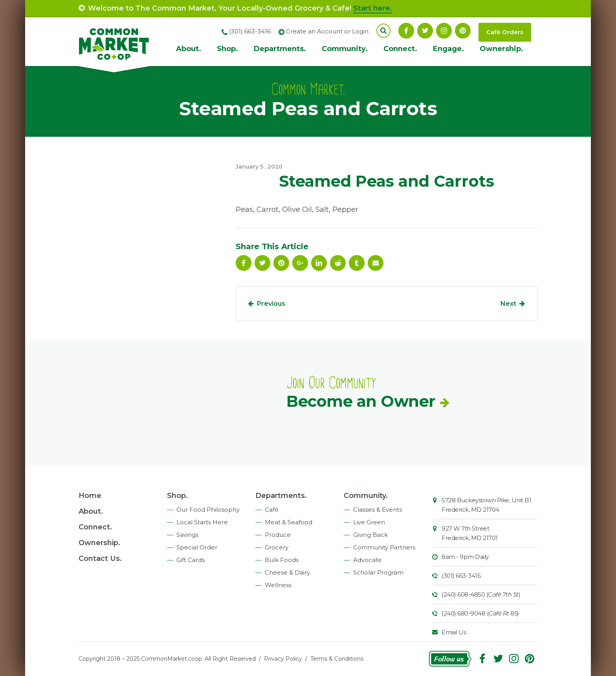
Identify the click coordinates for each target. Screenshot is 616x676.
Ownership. (501, 49)
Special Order (197, 547)
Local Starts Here (202, 522)
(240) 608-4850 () (481, 594)
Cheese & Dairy (287, 572)
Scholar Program (378, 572)
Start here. (373, 8)
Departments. (280, 49)
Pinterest (463, 31)
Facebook (406, 31)
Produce (278, 535)
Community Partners (384, 547)
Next (508, 304)
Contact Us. (100, 558)
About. (189, 49)
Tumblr (357, 263)
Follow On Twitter (425, 31)
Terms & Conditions (337, 659)
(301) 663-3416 (461, 576)
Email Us (454, 632)
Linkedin (319, 263)
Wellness (278, 585)
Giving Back (370, 535)
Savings (187, 535)
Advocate (368, 560)
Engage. (448, 49)
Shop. (227, 49)
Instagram (444, 31)
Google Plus (300, 263)
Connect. (400, 49)
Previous (271, 304)
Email (376, 263)
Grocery (277, 547)
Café (272, 510)
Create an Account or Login (327, 31)
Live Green (369, 522)
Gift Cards (191, 560)
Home (90, 496)
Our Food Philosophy (208, 510)
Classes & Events (378, 510)
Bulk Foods (282, 560)
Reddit (338, 263)
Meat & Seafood (289, 522)
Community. (345, 49)
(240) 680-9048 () (480, 613)
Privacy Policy (283, 659)
